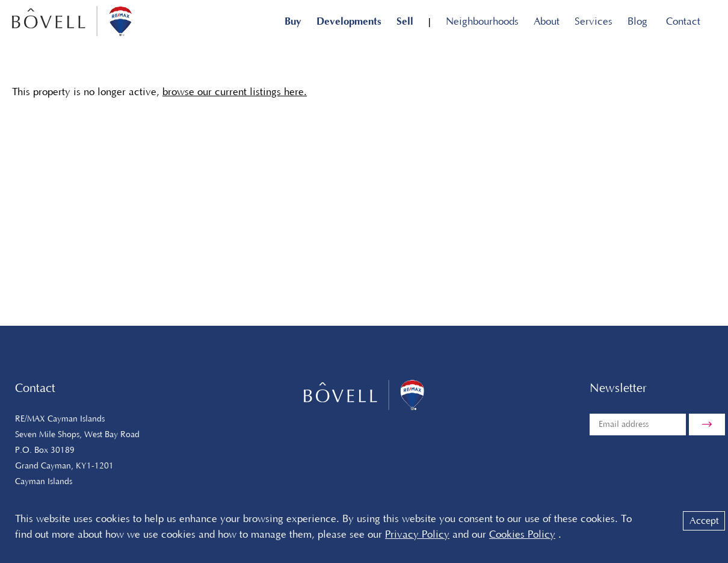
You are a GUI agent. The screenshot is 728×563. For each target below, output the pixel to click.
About (547, 22)
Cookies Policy (522, 535)
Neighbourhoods (482, 22)
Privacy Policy (417, 535)
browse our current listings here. (235, 92)
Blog (637, 22)
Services (594, 22)
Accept (704, 521)
